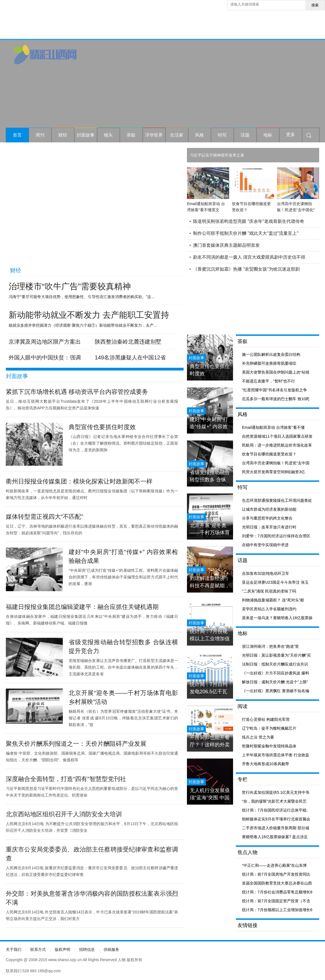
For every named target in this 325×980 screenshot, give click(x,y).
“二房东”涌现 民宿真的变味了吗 (269, 591)
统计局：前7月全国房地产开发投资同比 (276, 874)
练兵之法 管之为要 (258, 737)
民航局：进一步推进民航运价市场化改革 (277, 445)
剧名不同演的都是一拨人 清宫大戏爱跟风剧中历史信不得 (249, 257)
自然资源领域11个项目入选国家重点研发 (277, 436)
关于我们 (14, 949)
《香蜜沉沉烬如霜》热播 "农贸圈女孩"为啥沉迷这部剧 (246, 269)
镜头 (108, 135)
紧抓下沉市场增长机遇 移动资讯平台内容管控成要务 (77, 392)
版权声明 (62, 949)
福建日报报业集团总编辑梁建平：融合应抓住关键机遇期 (82, 607)
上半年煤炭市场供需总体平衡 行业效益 (276, 755)
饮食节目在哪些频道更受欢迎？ (269, 454)
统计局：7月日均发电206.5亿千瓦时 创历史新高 (209, 688)
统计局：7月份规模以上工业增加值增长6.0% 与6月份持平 (210, 635)
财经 (63, 135)
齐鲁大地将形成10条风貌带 (266, 764)
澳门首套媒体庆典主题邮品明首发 (226, 245)
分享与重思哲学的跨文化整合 (267, 518)
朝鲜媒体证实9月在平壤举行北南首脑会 (276, 819)
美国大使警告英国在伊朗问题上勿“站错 (276, 372)
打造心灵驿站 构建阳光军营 (266, 719)
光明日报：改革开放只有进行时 (269, 527)
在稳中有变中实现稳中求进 (265, 545)
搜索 (315, 5)
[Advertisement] (253, 84)
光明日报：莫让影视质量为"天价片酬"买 (276, 655)
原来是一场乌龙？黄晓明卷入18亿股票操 (277, 618)
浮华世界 (154, 135)
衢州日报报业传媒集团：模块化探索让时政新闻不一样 (79, 481)
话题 (245, 135)
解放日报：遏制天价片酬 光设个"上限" (275, 682)
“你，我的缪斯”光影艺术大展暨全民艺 (274, 801)
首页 (17, 135)
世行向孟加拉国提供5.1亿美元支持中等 (276, 792)
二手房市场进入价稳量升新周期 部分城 (276, 828)
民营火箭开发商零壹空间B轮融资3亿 (273, 472)
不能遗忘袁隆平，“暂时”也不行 (268, 381)
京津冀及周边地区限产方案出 (45, 342)
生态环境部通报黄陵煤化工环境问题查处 (277, 500)
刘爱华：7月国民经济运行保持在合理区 (276, 536)
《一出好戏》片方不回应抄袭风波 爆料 (276, 673)
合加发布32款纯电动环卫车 (266, 573)
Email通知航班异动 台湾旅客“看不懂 (273, 427)
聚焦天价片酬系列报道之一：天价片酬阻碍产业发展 (76, 744)
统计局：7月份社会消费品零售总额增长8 (277, 892)
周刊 (40, 135)
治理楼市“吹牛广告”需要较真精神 (70, 286)
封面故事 (86, 135)
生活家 (177, 135)
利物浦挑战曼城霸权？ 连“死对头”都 (273, 600)
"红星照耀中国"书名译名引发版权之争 (274, 390)
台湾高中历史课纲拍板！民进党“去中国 (276, 463)
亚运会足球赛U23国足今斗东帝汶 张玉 (275, 582)
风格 (199, 135)
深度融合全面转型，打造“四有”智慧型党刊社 (66, 779)
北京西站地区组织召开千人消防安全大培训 (64, 814)
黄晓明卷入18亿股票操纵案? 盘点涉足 (275, 837)
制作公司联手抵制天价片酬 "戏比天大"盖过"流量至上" (246, 233)
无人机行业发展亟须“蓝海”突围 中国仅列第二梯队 (210, 794)
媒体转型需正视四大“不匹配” (45, 517)
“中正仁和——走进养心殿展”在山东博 (274, 865)
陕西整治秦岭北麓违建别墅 (128, 342)
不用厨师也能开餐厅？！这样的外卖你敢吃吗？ (210, 741)
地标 (268, 135)
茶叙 (131, 135)
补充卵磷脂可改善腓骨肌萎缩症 (269, 363)
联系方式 (38, 949)
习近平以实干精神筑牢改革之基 (217, 155)
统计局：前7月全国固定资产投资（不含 (276, 901)
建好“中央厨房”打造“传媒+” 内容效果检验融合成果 (209, 423)
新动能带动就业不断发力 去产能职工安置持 (89, 315)
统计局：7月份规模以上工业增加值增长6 (277, 910)
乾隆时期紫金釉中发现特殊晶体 (269, 746)
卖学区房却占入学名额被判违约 (269, 609)
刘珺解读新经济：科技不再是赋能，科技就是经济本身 (210, 582)
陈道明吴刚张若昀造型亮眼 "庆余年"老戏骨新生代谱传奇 (249, 221)
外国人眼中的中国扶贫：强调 (45, 357)
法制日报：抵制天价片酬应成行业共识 (275, 664)
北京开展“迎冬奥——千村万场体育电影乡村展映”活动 (210, 529)
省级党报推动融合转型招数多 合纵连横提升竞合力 (210, 476)
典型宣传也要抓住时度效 (102, 427)
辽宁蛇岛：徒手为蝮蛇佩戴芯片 (269, 728)
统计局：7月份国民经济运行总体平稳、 (276, 810)
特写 (222, 135)
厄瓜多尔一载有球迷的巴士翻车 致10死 (276, 399)
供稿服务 (111, 949)
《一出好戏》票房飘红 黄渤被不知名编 (276, 691)
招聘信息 (87, 949)
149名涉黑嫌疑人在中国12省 (130, 357)
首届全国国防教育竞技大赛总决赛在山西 (277, 883)
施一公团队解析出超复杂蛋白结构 (271, 354)
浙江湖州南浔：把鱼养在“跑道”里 (270, 646)
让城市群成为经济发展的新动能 (269, 509)
